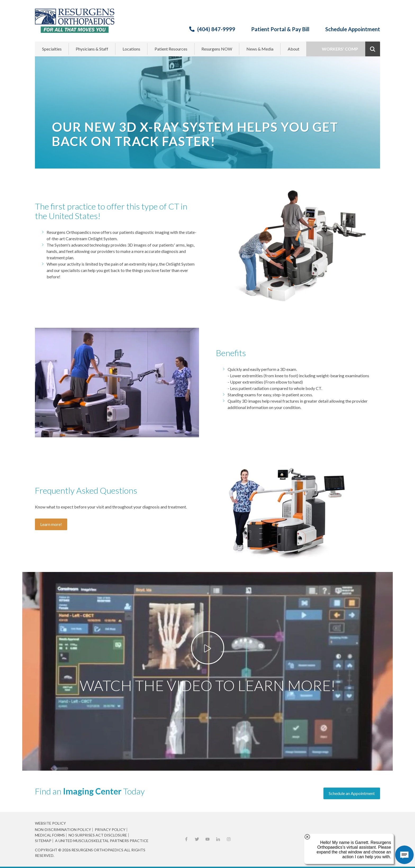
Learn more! (51, 524)
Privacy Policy (110, 830)
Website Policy (50, 823)
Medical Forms (50, 835)
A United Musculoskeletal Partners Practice (102, 841)
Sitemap (43, 841)
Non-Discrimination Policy (63, 830)
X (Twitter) (197, 839)
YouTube (207, 839)
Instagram (229, 839)
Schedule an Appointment (352, 793)
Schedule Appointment (353, 29)
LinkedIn (218, 839)
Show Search (373, 49)
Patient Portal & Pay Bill (280, 29)
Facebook (186, 839)
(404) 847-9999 (216, 29)
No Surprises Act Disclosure (98, 835)
